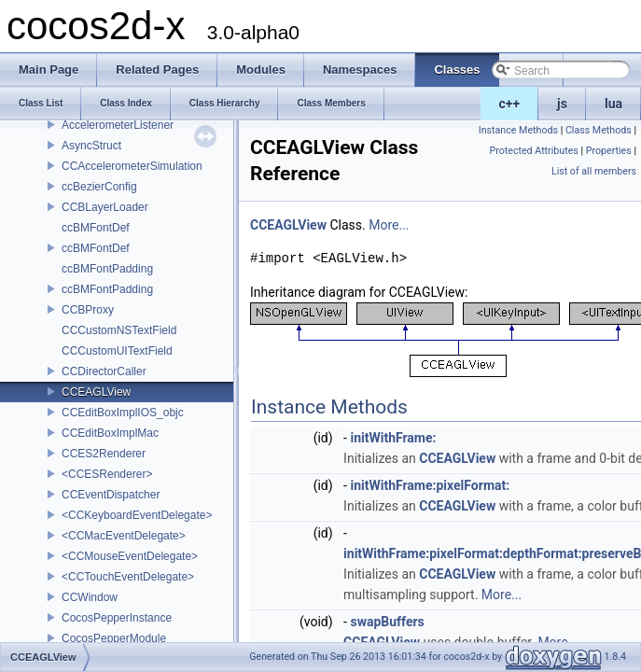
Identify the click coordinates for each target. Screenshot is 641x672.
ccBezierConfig (99, 187)
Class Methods (599, 130)
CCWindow (90, 597)
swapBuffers (387, 622)
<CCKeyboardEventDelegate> (137, 515)
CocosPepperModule (114, 638)
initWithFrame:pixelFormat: (430, 485)
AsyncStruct (91, 146)
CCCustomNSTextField (119, 330)
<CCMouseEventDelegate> (130, 556)
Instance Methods (518, 130)
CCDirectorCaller (104, 371)
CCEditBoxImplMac (110, 433)
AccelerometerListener (118, 125)
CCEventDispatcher (111, 495)
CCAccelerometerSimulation (132, 166)
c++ (510, 104)
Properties (609, 151)
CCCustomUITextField (117, 351)
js (562, 104)
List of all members (594, 171)
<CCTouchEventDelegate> (128, 577)
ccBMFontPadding (107, 269)
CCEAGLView (96, 392)
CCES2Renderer (104, 454)
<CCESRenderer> (107, 474)
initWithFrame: (393, 438)
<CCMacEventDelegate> (124, 536)
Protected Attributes (533, 151)
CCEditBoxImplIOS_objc (123, 413)
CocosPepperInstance (117, 618)
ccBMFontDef (96, 228)
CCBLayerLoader (105, 207)
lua (613, 104)
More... (389, 225)
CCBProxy (88, 310)
